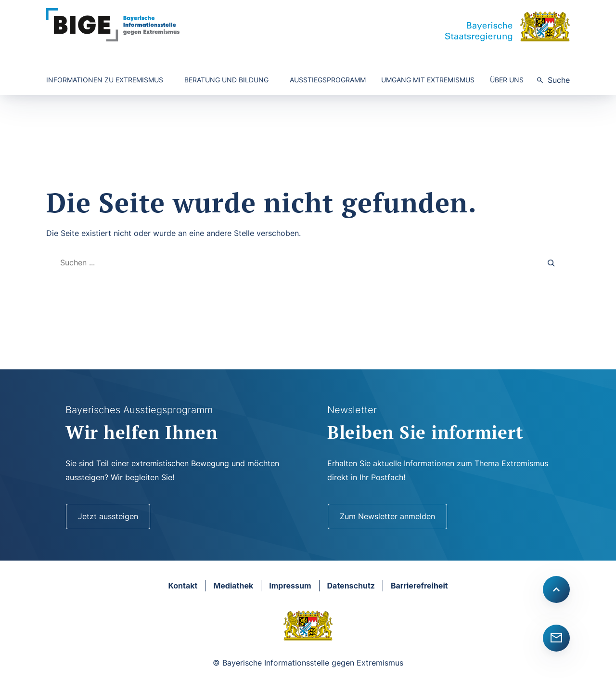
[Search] (552, 263)
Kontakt (183, 586)
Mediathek (233, 586)
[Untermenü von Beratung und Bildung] (229, 80)
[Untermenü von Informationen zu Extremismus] (108, 80)
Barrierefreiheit (419, 586)
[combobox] (292, 263)
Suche (559, 80)
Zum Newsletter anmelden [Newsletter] (387, 516)
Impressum (290, 586)
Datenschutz (351, 586)
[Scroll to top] (556, 589)
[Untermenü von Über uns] (510, 80)
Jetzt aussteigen (108, 516)
